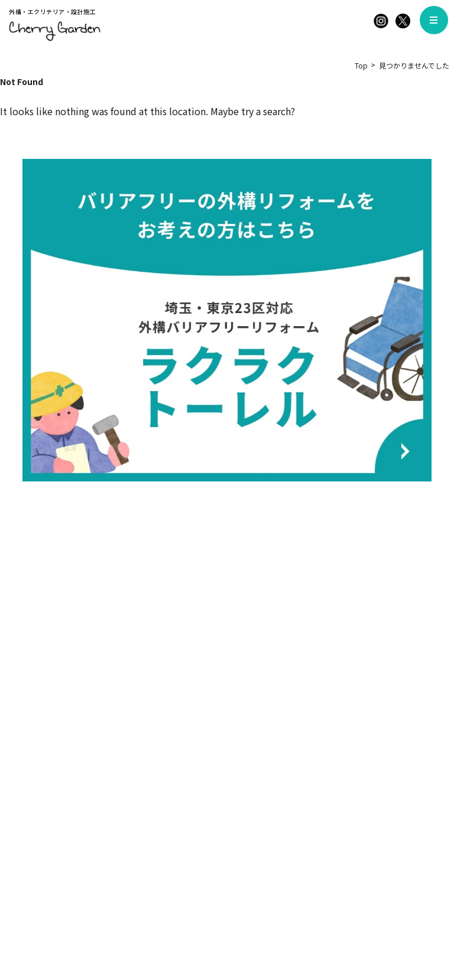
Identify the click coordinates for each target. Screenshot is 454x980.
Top (361, 65)
